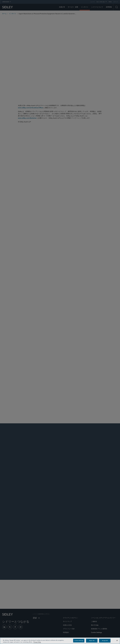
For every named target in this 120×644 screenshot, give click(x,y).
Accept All (105, 641)
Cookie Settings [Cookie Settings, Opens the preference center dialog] (79, 641)
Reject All (92, 641)
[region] (60, 641)
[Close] (117, 640)
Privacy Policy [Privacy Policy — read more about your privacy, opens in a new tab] (37, 642)
